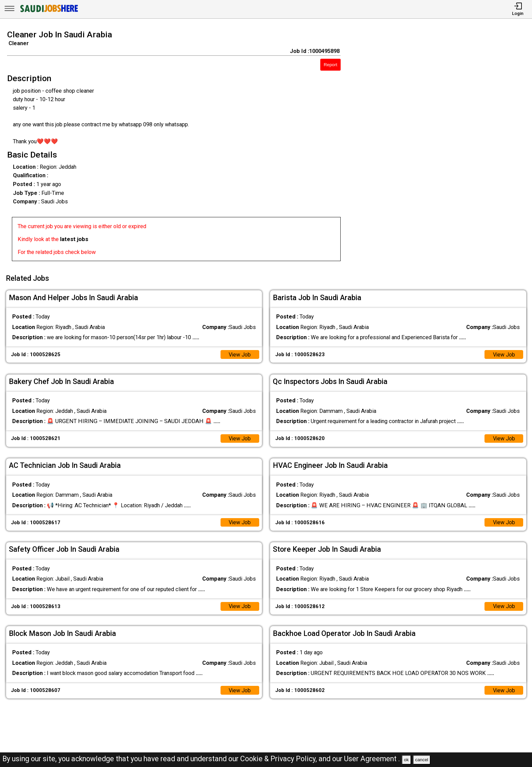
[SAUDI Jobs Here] (49, 12)
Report (330, 65)
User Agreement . (372, 759)
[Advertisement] (443, 148)
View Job (239, 353)
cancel (422, 760)
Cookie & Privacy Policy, (279, 759)
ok (406, 760)
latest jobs (74, 239)
